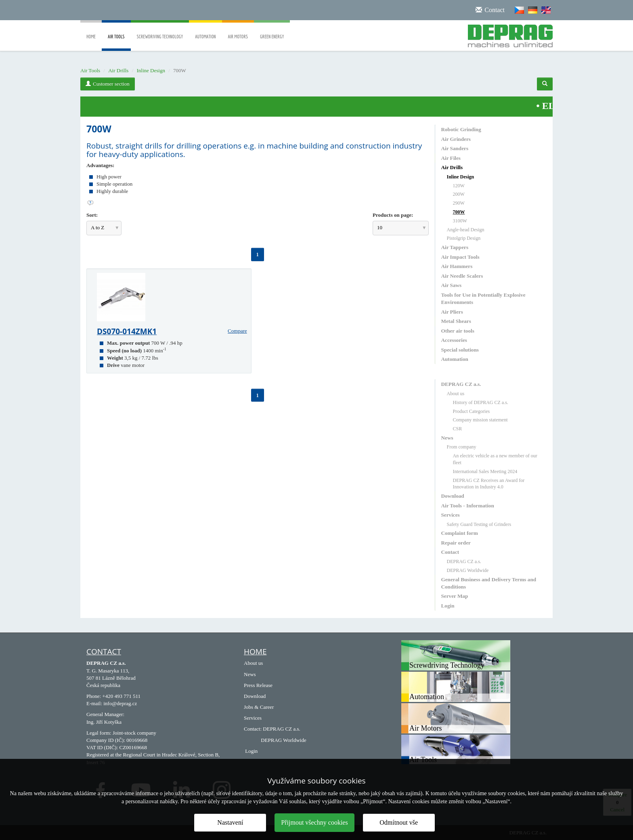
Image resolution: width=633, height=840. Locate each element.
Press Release (258, 685)
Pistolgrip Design (464, 238)
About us (456, 394)
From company (462, 447)
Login (448, 606)
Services (451, 515)
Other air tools (458, 331)
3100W (460, 221)
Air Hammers (457, 266)
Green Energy (272, 31)
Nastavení (230, 822)
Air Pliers (452, 312)
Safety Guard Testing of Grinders (479, 524)
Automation (205, 31)
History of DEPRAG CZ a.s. (481, 402)
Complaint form (460, 533)
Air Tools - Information (468, 506)
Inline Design (151, 70)
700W (459, 212)
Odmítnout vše (399, 822)
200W (459, 194)
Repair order (456, 543)
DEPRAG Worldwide (468, 570)
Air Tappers (455, 247)
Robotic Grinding (461, 129)
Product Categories (472, 411)
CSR (458, 429)
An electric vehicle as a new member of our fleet (495, 459)
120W (459, 186)
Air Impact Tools (460, 257)
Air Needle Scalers (462, 276)
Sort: (92, 215)
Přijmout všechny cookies (314, 822)
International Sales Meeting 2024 (485, 471)
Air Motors (238, 31)
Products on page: (393, 215)
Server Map (455, 596)
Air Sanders (455, 148)
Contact (450, 552)
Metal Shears (456, 321)
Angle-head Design (466, 230)
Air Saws (452, 285)
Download (453, 496)
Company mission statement (480, 420)
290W (459, 203)
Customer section (108, 84)
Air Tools (116, 42)
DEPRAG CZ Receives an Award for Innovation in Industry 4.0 (489, 484)
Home (91, 31)
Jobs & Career (259, 707)
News (447, 438)
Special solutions (460, 350)
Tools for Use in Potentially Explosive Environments (483, 299)
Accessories (454, 340)
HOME (255, 651)
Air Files (451, 158)
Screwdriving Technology (160, 31)
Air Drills (118, 70)
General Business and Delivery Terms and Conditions (489, 583)
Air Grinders (456, 139)
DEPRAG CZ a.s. (461, 384)
